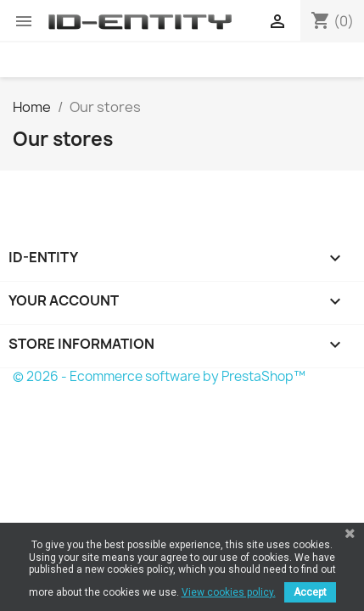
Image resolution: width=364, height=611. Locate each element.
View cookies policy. (229, 592)
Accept (310, 592)
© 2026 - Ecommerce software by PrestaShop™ (159, 376)
